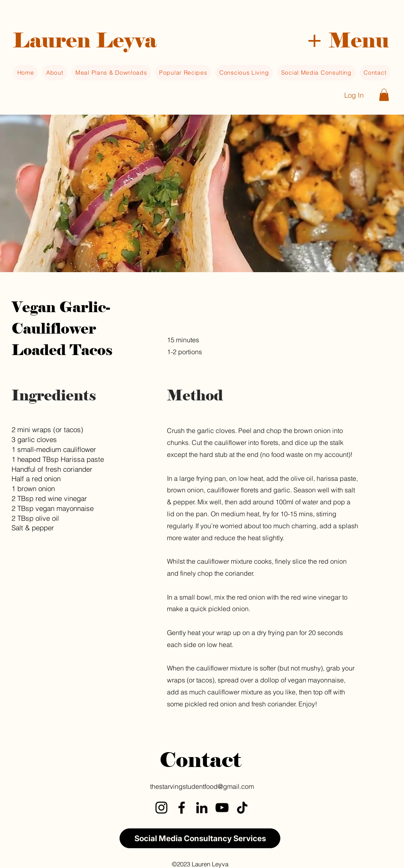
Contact (200, 760)
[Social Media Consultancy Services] (200, 838)
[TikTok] (242, 808)
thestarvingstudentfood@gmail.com (202, 786)
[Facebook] (182, 808)
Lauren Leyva (85, 40)
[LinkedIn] (202, 808)
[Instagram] (161, 808)
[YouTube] (222, 808)
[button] (348, 38)
